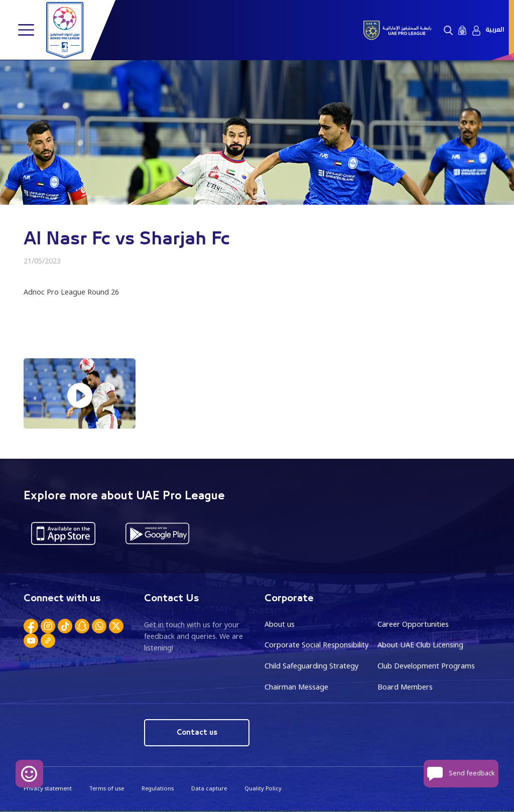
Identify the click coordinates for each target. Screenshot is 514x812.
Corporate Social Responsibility (316, 645)
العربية (495, 30)
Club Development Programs (426, 666)
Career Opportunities (413, 624)
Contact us (197, 732)
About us (280, 624)
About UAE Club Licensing (420, 645)
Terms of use (107, 788)
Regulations (158, 788)
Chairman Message (296, 687)
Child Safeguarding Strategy (311, 666)
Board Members (405, 687)
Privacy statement (48, 788)
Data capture (209, 788)
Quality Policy (263, 788)
